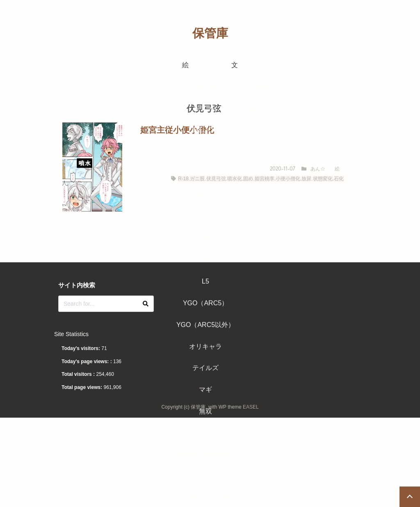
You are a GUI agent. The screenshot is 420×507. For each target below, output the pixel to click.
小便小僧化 (288, 179)
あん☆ (318, 169)
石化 (339, 179)
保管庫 (210, 33)
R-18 (183, 179)
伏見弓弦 (216, 179)
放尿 (306, 179)
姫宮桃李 (265, 179)
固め (248, 179)
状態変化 (323, 179)
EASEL (251, 407)
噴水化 (235, 179)
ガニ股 (197, 179)
